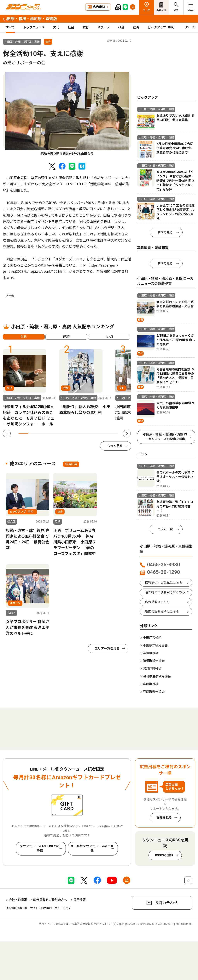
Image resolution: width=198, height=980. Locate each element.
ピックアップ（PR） (162, 27)
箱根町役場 (151, 653)
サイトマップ (63, 908)
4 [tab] (53, 433)
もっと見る (115, 446)
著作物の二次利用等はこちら (165, 592)
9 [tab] (103, 433)
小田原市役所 (152, 638)
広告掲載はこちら (157, 602)
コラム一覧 (165, 529)
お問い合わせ (166, 903)
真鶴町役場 (151, 684)
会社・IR (161, 10)
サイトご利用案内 (41, 908)
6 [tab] (73, 433)
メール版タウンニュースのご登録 (92, 848)
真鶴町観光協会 (154, 692)
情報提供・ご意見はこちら (164, 583)
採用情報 (79, 900)
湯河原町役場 (152, 669)
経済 (136, 27)
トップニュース (34, 27)
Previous (7, 434)
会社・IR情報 (18, 900)
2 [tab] (33, 433)
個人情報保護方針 (17, 908)
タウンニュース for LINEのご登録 (40, 848)
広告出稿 (99, 7)
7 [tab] (83, 433)
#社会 (10, 296)
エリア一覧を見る (107, 648)
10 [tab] (113, 433)
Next (127, 434)
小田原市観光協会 (155, 645)
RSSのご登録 (164, 855)
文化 (56, 27)
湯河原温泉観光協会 (157, 676)
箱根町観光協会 (154, 661)
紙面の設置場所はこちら (162, 612)
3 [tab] (43, 433)
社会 (71, 27)
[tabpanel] (67, 114)
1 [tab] (23, 433)
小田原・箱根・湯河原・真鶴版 (30, 19)
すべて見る (165, 232)
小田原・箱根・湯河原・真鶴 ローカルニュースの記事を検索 (165, 437)
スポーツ (103, 27)
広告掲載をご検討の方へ (50, 900)
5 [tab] (63, 433)
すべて (10, 27)
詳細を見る (164, 818)
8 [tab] (93, 433)
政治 (121, 27)
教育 (86, 27)
